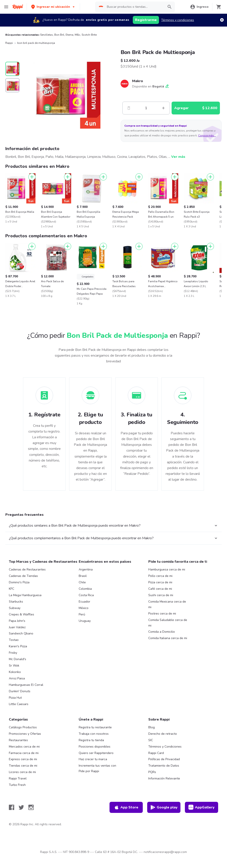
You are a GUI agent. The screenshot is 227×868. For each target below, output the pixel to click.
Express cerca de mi (23, 759)
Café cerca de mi (160, 589)
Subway (15, 608)
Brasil (83, 576)
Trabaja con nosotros (94, 734)
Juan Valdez (17, 627)
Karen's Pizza (18, 646)
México (84, 608)
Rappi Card (156, 753)
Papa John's (17, 621)
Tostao (14, 640)
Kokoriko (15, 672)
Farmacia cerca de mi (24, 753)
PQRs (152, 772)
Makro (138, 81)
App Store (126, 807)
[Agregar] (32, 177)
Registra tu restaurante (95, 727)
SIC (151, 740)
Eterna (69, 35)
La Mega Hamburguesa (25, 595)
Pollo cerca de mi (160, 576)
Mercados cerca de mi (24, 747)
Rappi (9, 43)
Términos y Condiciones (165, 747)
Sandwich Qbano (21, 633)
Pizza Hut (15, 698)
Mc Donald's (18, 659)
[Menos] (129, 108)
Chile (82, 582)
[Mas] (163, 108)
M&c (77, 35)
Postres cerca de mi (162, 614)
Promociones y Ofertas (25, 734)
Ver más (178, 157)
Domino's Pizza (19, 582)
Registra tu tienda (91, 740)
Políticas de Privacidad (164, 759)
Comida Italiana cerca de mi (168, 638)
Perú (82, 614)
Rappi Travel (18, 778)
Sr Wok (14, 666)
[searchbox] (134, 7)
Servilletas (47, 35)
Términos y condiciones (178, 20)
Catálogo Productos (23, 727)
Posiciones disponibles (95, 747)
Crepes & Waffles (22, 614)
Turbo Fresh (17, 785)
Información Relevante (164, 778)
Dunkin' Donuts (20, 691)
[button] (53, 7)
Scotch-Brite (89, 35)
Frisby (13, 653)
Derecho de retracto (163, 734)
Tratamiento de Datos (164, 766)
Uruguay (85, 621)
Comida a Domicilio (162, 632)
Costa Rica (86, 595)
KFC (12, 589)
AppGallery (202, 807)
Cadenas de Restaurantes (27, 569)
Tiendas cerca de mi (23, 766)
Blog (152, 727)
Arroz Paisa (17, 678)
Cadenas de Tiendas (23, 576)
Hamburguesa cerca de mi (167, 569)
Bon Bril (59, 35)
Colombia (85, 589)
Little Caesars (19, 704)
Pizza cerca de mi (160, 582)
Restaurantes (18, 740)
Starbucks (16, 602)
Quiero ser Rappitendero (96, 753)
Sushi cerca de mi (161, 595)
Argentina (86, 569)
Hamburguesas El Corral (26, 685)
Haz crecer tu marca (93, 759)
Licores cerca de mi (22, 772)
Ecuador (84, 602)
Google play (164, 807)
